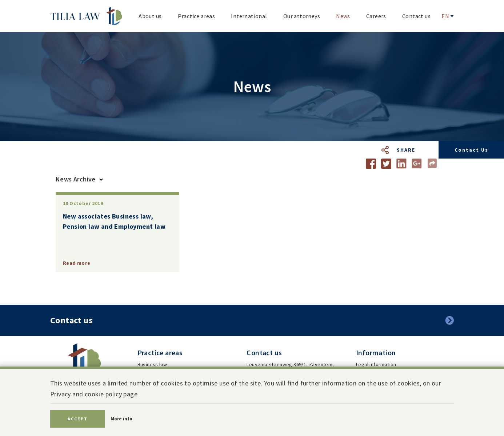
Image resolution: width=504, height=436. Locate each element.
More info (121, 419)
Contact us (471, 150)
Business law (152, 364)
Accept (78, 419)
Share (406, 150)
